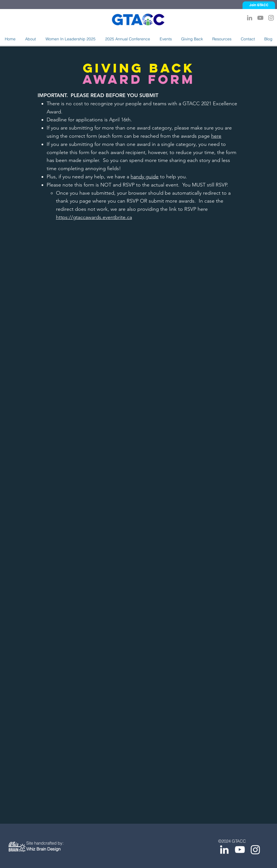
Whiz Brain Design (43, 849)
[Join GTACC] (259, 5)
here (216, 136)
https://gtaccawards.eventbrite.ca (94, 217)
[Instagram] (271, 18)
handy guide (145, 177)
